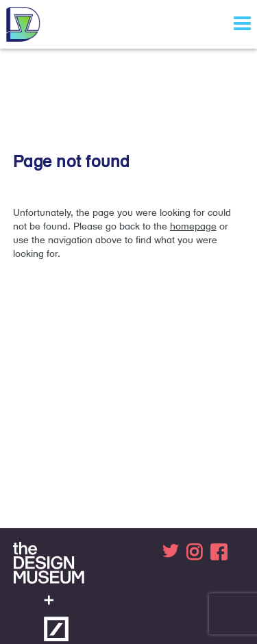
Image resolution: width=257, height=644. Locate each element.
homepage (193, 226)
